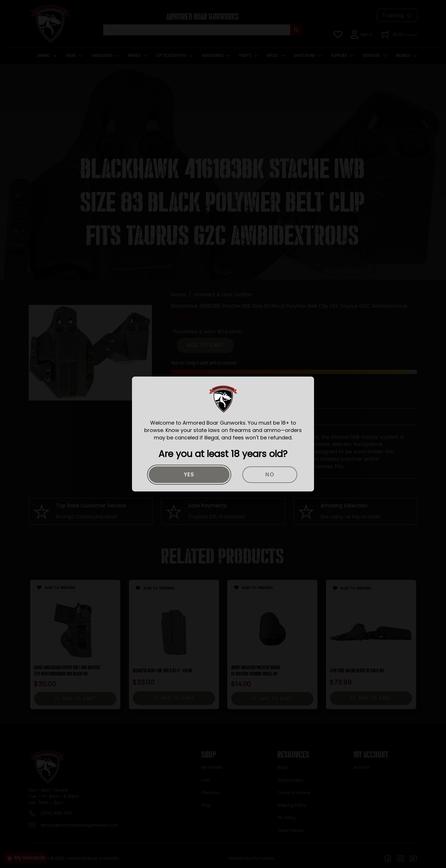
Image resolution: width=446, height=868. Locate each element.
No (270, 475)
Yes (189, 475)
